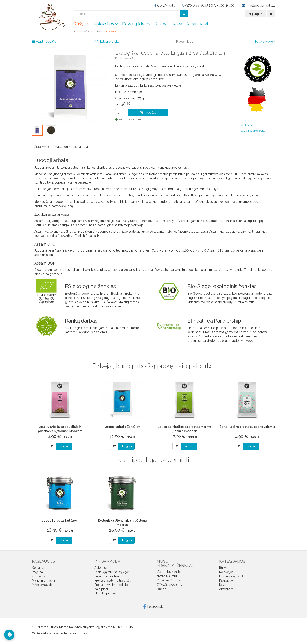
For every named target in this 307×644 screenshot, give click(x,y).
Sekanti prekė (264, 42)
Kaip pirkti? (102, 589)
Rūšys (82, 24)
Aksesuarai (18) (229, 589)
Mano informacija (44, 580)
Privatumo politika (107, 576)
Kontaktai (38, 568)
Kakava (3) (226, 580)
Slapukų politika (105, 593)
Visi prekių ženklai (169, 572)
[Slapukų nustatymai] (9, 635)
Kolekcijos (106, 24)
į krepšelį (148, 113)
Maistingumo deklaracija (71, 147)
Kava (177, 24)
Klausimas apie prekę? (253, 131)
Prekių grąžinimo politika (111, 585)
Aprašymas (42, 147)
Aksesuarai (197, 24)
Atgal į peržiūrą (46, 42)
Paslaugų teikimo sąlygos (112, 572)
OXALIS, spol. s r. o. (170, 585)
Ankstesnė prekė (108, 42)
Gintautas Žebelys (169, 580)
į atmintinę (246, 125)
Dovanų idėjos (136, 24)
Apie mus (101, 568)
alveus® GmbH (167, 576)
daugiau (64, 446)
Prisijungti (255, 14)
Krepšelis (38, 576)
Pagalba (37, 572)
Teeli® (161, 589)
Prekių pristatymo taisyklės (113, 580)
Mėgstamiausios (43, 585)
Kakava (161, 24)
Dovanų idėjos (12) (232, 576)
